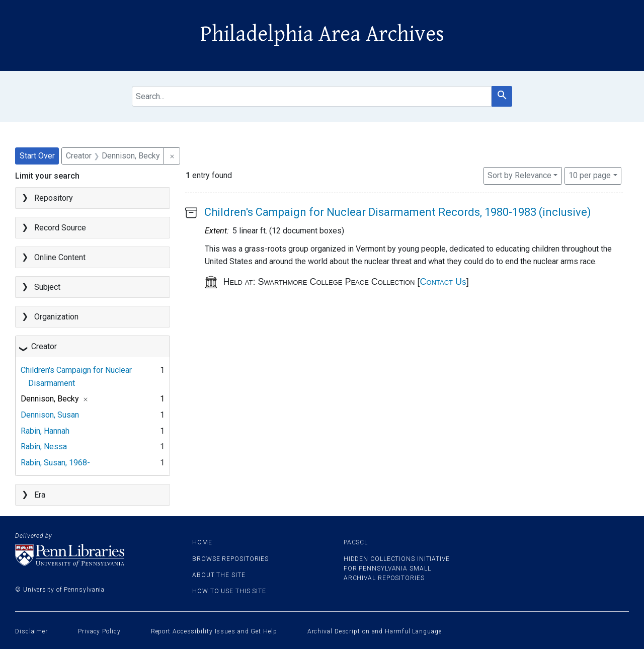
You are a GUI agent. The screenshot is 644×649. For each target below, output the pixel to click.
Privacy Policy (99, 631)
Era (40, 495)
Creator (44, 346)
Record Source (60, 228)
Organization (56, 317)
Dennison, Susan (50, 415)
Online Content (60, 257)
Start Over (37, 156)
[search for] (312, 96)
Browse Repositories (230, 559)
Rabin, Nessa (44, 447)
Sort (519, 175)
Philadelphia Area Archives (322, 34)
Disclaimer (31, 631)
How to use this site (229, 591)
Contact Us (443, 282)
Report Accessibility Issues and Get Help (214, 631)
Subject (47, 287)
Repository (54, 198)
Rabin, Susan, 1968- (55, 463)
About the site (219, 575)
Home (202, 542)
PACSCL (356, 542)
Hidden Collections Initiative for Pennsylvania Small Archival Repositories (397, 569)
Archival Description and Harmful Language (375, 631)
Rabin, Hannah (45, 431)
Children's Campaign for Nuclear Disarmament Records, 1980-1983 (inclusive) (398, 212)
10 (590, 175)
